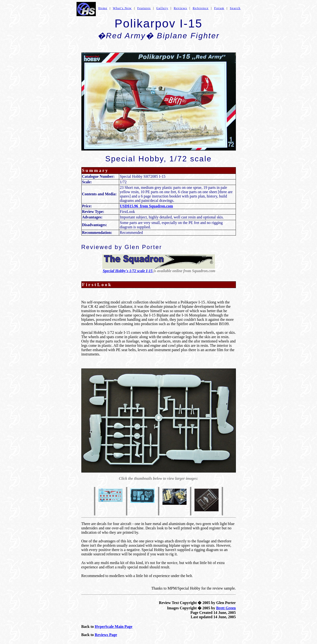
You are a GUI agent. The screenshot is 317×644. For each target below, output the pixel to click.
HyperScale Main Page (114, 627)
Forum (219, 8)
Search (235, 8)
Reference (201, 8)
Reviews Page (106, 635)
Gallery (162, 8)
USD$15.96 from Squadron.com (146, 206)
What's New (122, 8)
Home (103, 8)
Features (144, 8)
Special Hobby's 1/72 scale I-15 (128, 271)
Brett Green (226, 608)
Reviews (180, 8)
